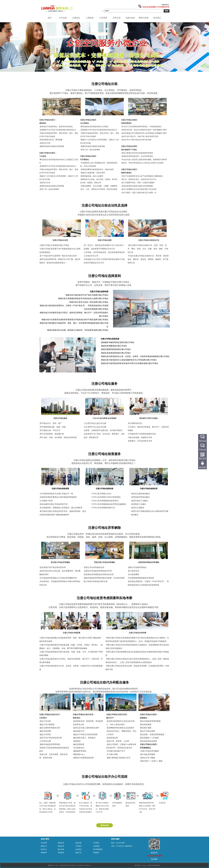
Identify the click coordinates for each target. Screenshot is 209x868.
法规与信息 (131, 18)
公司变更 (104, 18)
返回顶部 (202, 467)
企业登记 (78, 849)
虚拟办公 (44, 846)
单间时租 (44, 853)
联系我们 (158, 18)
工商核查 (90, 18)
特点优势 (96, 846)
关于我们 (96, 843)
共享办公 (44, 849)
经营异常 (61, 853)
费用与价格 (144, 18)
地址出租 (78, 843)
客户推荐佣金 (98, 849)
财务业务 (61, 843)
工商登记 (78, 846)
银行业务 (61, 849)
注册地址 (77, 18)
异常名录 (117, 18)
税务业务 (61, 846)
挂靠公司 (78, 853)
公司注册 (63, 18)
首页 (50, 18)
